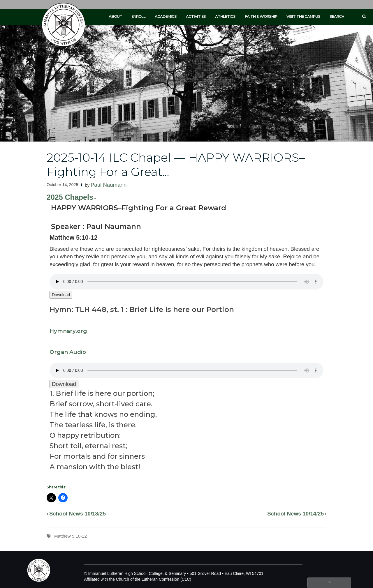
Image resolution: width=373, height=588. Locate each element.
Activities (196, 16)
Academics (166, 16)
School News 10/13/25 (78, 514)
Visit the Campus (303, 16)
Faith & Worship (261, 16)
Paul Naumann (109, 185)
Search (337, 16)
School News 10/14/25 (295, 514)
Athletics (225, 16)
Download (61, 295)
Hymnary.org (68, 331)
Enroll (138, 16)
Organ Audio (68, 352)
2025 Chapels (70, 197)
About (115, 16)
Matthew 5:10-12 (71, 536)
